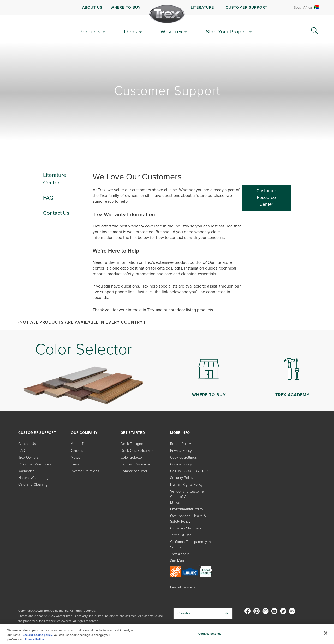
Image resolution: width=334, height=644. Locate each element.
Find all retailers (183, 587)
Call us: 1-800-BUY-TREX (189, 471)
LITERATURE (202, 7)
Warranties (26, 471)
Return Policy (181, 444)
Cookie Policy (181, 464)
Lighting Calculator (135, 464)
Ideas (130, 31)
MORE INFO (180, 433)
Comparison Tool (134, 471)
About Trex (80, 444)
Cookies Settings (183, 457)
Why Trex (171, 31)
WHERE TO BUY (126, 7)
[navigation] (167, 8)
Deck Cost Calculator (137, 450)
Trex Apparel (180, 554)
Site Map (177, 561)
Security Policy (182, 478)
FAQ (48, 198)
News (75, 457)
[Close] (326, 633)
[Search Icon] (315, 31)
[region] (167, 634)
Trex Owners (28, 457)
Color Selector (132, 457)
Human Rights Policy (186, 484)
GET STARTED (133, 433)
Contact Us (56, 213)
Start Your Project (226, 31)
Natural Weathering (33, 478)
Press (75, 464)
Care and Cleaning (33, 484)
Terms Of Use (181, 535)
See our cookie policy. (38, 635)
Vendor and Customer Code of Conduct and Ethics (187, 497)
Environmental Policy (187, 509)
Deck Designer (132, 444)
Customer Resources (35, 464)
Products (90, 31)
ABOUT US (92, 7)
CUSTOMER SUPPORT (247, 7)
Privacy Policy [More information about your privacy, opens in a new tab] (34, 639)
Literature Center (55, 179)
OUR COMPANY (84, 433)
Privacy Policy (181, 450)
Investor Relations (85, 471)
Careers (77, 450)
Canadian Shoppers (186, 528)
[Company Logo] (167, 14)
